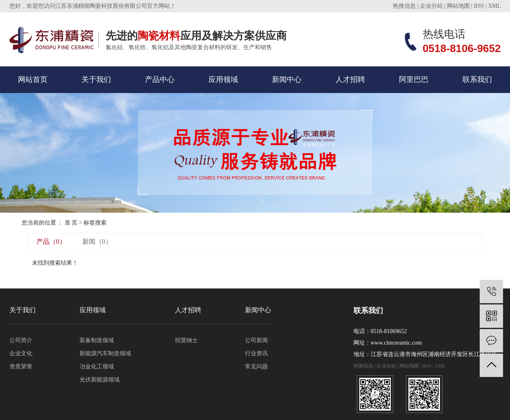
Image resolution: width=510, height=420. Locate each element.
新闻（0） (97, 242)
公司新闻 (256, 340)
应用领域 (223, 79)
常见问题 (256, 367)
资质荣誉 (21, 367)
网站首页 (33, 79)
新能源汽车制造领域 (105, 353)
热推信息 (404, 6)
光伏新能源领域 (100, 380)
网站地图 (458, 6)
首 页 (71, 223)
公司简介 (21, 340)
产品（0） (51, 242)
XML (494, 6)
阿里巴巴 (414, 79)
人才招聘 (350, 79)
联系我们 (477, 79)
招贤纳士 (186, 340)
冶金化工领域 (97, 367)
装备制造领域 (97, 340)
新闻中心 (287, 79)
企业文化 (21, 353)
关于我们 (96, 79)
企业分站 (431, 6)
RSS (479, 6)
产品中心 (160, 79)
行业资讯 (256, 353)
